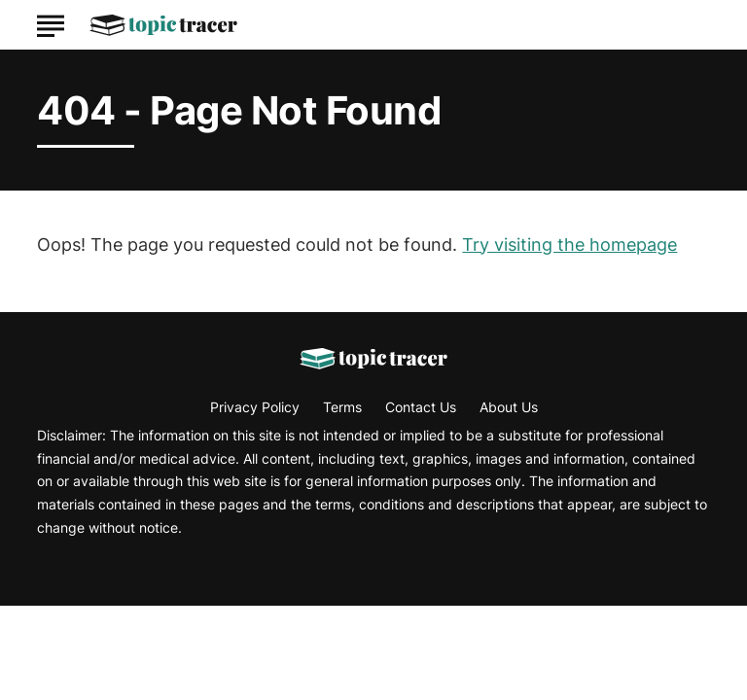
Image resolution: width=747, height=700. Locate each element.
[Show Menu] (50, 23)
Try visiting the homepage (569, 245)
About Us (509, 407)
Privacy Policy (255, 407)
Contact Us (421, 407)
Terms (342, 407)
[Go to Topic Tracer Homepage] (163, 25)
